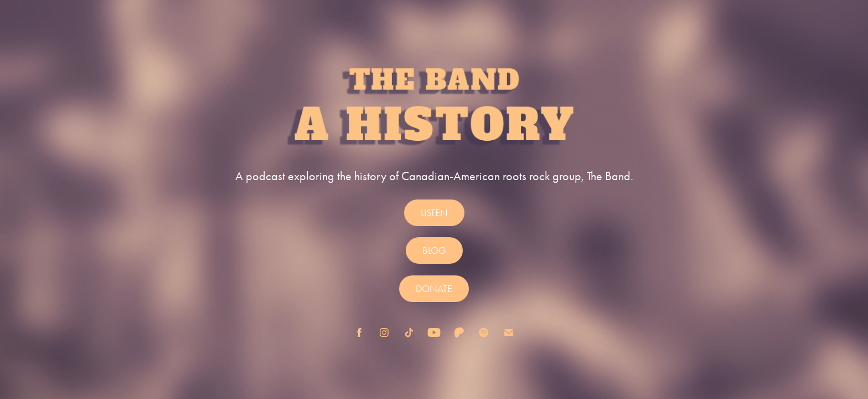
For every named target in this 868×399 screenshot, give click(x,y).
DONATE (434, 289)
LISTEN (434, 213)
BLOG (434, 250)
